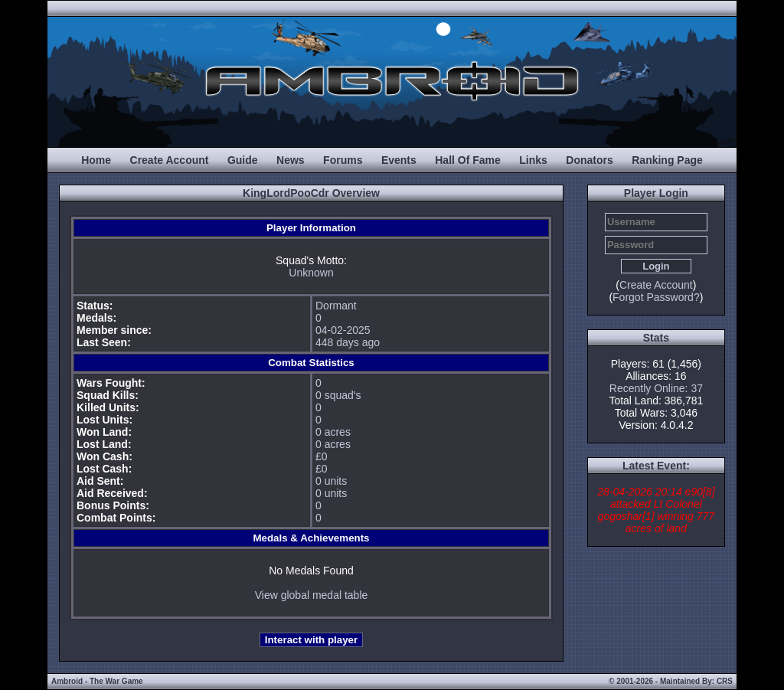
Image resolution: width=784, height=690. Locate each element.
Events (399, 160)
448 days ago (348, 342)
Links (533, 160)
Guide (243, 160)
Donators (589, 160)
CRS (725, 681)
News (291, 160)
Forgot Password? (656, 297)
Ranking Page (667, 160)
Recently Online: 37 (656, 388)
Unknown (311, 273)
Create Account (170, 160)
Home (96, 160)
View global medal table (312, 595)
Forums (343, 160)
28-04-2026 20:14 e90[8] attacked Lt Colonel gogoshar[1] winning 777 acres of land (656, 510)
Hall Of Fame (468, 160)
